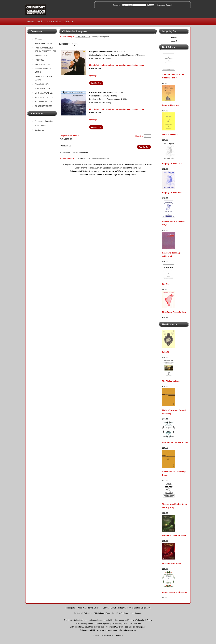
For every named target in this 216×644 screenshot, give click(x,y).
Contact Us (39, 130)
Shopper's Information (44, 121)
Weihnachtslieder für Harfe (174, 535)
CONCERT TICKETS (43, 106)
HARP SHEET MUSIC (44, 43)
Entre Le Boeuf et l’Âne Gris (174, 592)
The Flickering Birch (171, 381)
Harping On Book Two (172, 193)
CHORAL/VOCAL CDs (44, 93)
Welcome (39, 39)
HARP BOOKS (41, 56)
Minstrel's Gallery (170, 134)
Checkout (69, 21)
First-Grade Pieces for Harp (174, 312)
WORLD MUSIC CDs (44, 102)
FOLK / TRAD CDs (43, 89)
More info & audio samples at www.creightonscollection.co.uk (117, 65)
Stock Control (40, 126)
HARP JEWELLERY (43, 64)
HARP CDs (39, 60)
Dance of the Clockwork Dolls (175, 442)
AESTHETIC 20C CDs (44, 97)
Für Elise (166, 284)
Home (31, 21)
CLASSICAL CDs (42, 84)
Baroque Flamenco (171, 105)
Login (40, 21)
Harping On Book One (172, 164)
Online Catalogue (66, 37)
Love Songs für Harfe (172, 563)
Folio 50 (166, 352)
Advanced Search (164, 5)
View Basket (54, 21)
